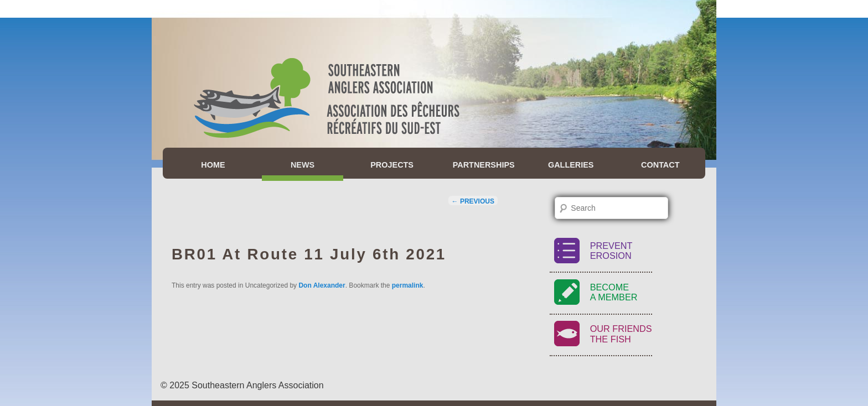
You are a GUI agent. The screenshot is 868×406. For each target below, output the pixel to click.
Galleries (571, 165)
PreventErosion (611, 251)
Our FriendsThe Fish (621, 334)
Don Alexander (322, 285)
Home (213, 165)
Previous (473, 201)
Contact (660, 165)
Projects (392, 165)
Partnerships (484, 165)
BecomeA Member (614, 292)
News (303, 165)
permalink (408, 285)
